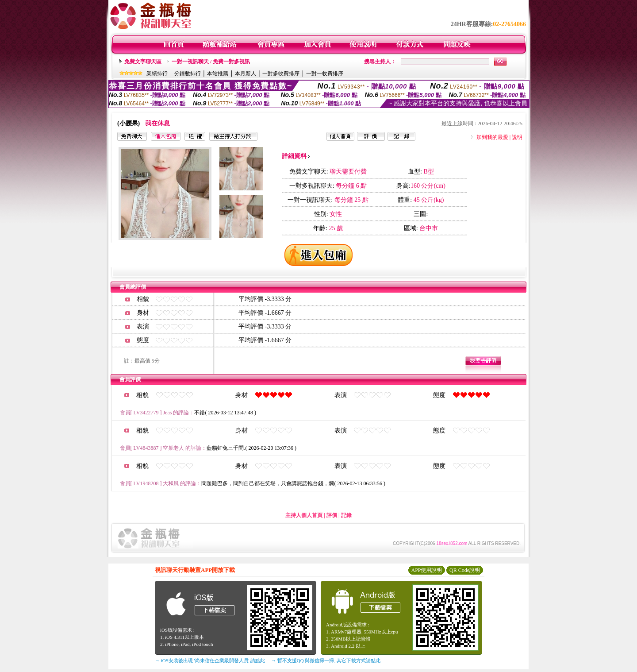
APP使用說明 (426, 570)
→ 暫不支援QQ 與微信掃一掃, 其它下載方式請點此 (326, 660)
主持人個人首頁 (304, 515)
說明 (517, 137)
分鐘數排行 (188, 73)
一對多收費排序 (281, 73)
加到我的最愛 (492, 137)
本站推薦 (218, 73)
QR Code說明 (465, 570)
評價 (332, 515)
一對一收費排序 (325, 73)
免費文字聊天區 (143, 62)
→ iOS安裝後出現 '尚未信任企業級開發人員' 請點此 (210, 660)
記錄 (346, 515)
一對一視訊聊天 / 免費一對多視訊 (211, 62)
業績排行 (157, 73)
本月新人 (246, 73)
